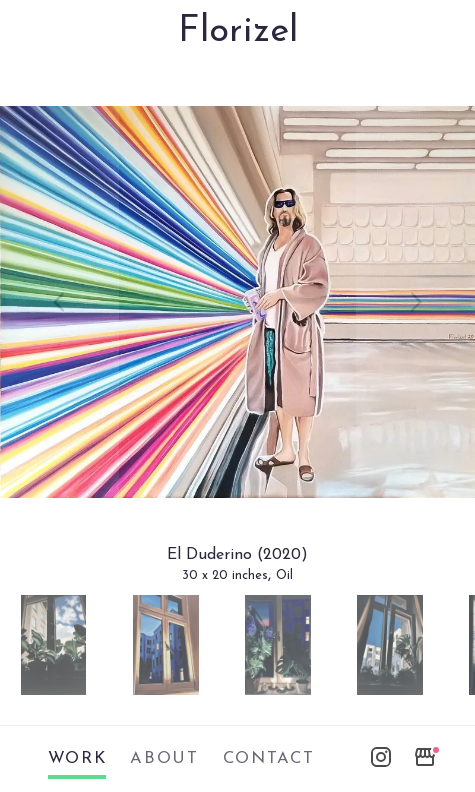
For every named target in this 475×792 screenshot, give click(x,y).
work (77, 759)
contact (269, 759)
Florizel (238, 32)
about (164, 759)
